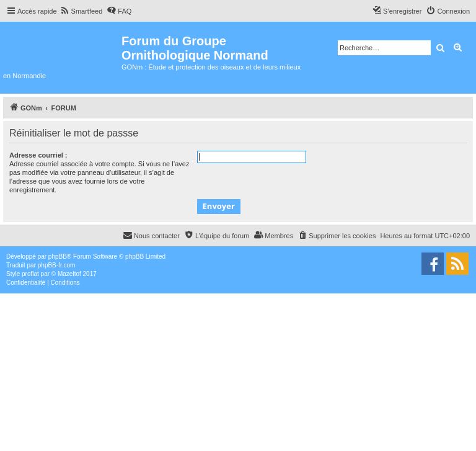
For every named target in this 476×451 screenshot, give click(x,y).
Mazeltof (69, 274)
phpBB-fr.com (57, 265)
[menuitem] (82, 11)
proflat (30, 274)
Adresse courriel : (38, 155)
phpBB (58, 257)
